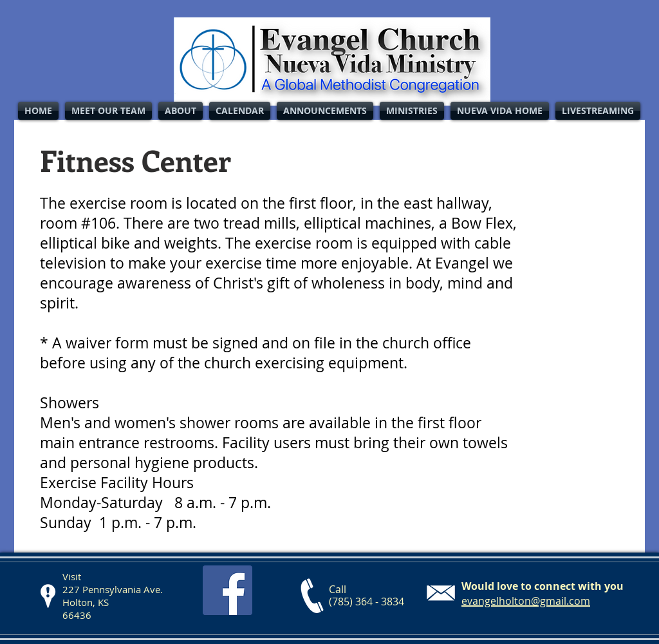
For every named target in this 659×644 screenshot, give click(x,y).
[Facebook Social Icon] (227, 590)
